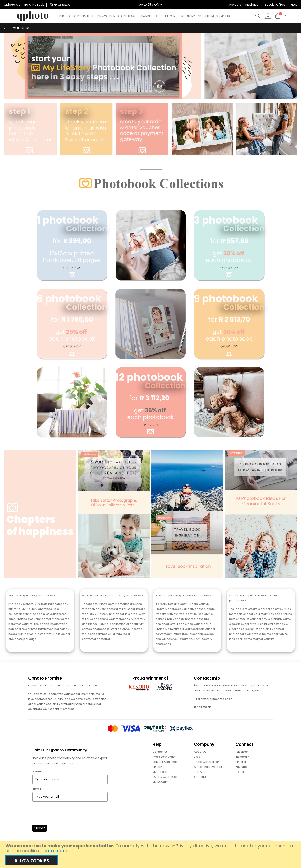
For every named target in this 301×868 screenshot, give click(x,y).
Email (37, 798)
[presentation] (64, 821)
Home (6, 28)
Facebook (243, 761)
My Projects (160, 781)
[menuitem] (70, 16)
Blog (197, 766)
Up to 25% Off (150, 5)
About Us (200, 761)
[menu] (147, 16)
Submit (40, 837)
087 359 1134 (205, 717)
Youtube (241, 776)
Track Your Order (164, 766)
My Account (161, 791)
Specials (200, 786)
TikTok (240, 781)
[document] (151, 854)
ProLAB (199, 781)
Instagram (243, 766)
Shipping (159, 776)
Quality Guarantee (165, 786)
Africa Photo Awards (208, 776)
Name (37, 781)
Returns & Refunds (165, 771)
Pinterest (242, 771)
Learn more (54, 851)
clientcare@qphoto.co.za (215, 708)
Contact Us (160, 761)
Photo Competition (207, 771)
